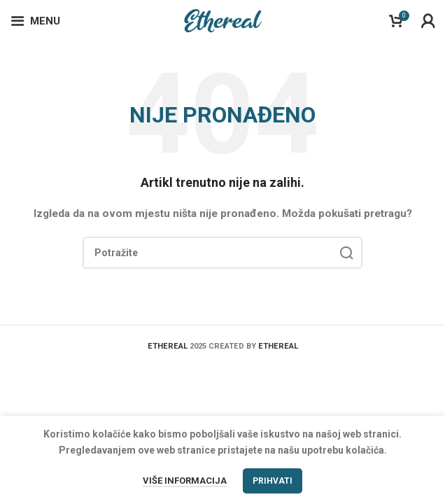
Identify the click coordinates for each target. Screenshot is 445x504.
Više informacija (185, 481)
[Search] (222, 253)
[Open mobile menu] (35, 21)
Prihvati (273, 481)
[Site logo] (222, 20)
